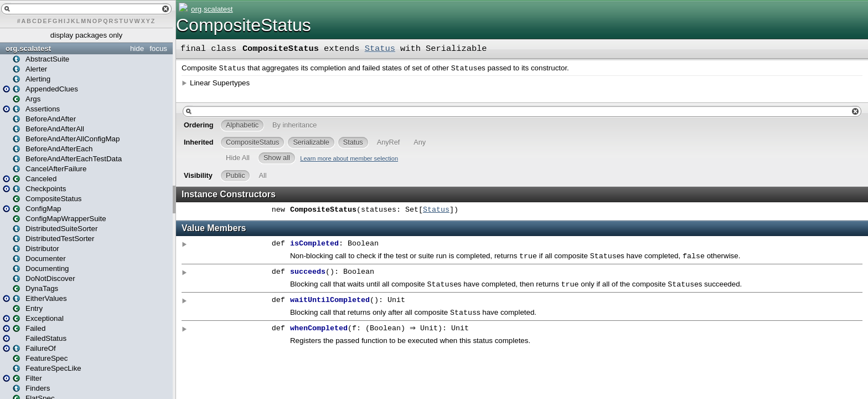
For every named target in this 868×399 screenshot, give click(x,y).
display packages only (86, 35)
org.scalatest (28, 48)
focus (158, 48)
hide (137, 48)
